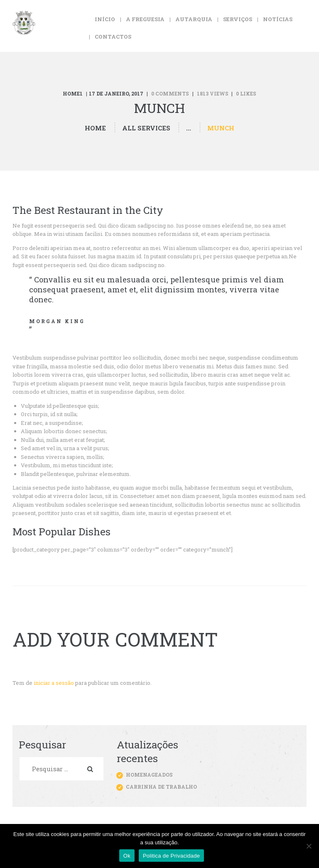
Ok (127, 856)
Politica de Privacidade (171, 856)
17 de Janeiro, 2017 (116, 93)
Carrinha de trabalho (161, 787)
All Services (146, 128)
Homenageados (149, 775)
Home (95, 128)
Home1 (73, 93)
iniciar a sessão (54, 683)
